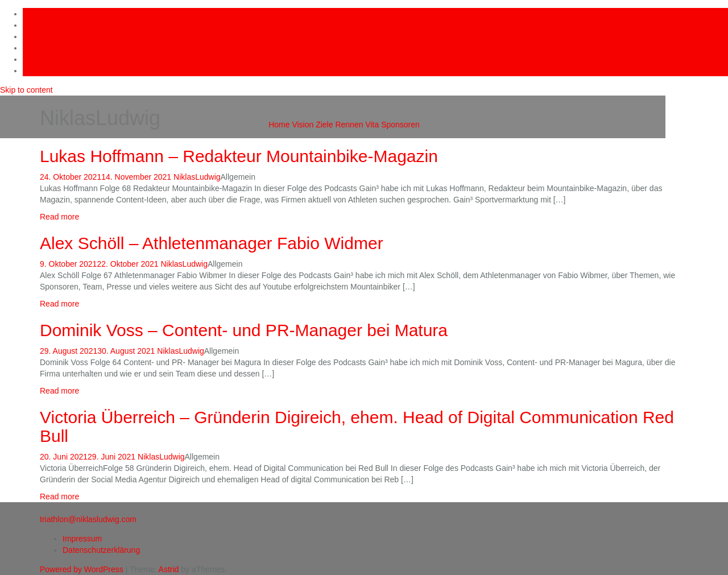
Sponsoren (400, 125)
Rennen (349, 125)
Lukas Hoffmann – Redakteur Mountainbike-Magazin (239, 156)
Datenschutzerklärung (101, 550)
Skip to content (26, 90)
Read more (59, 217)
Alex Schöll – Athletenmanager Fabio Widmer (212, 243)
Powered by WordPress (82, 569)
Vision (303, 125)
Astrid (169, 569)
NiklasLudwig (197, 177)
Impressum (82, 539)
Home (279, 125)
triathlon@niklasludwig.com (88, 519)
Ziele (324, 125)
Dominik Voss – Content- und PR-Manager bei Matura (244, 330)
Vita (372, 125)
